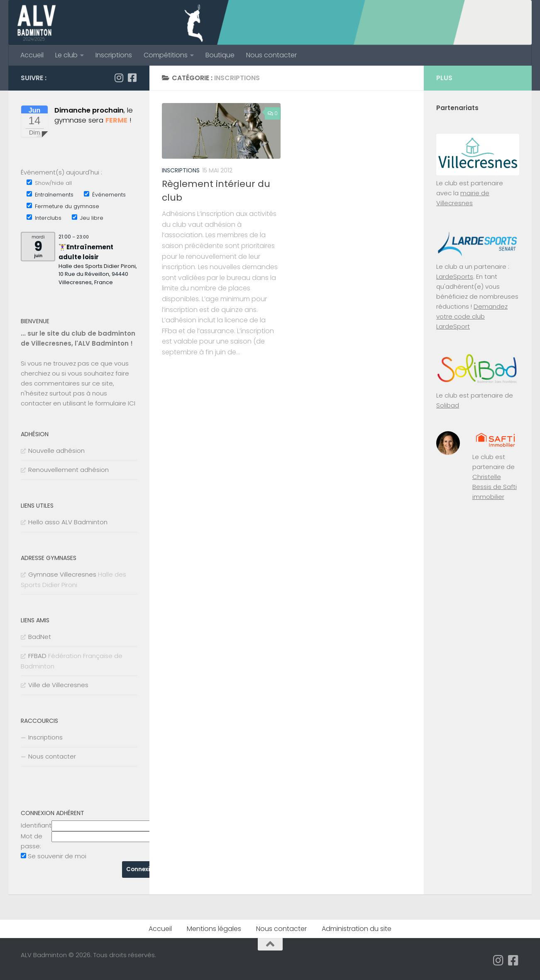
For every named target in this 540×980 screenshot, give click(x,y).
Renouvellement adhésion (68, 470)
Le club (66, 55)
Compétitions (166, 55)
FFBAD (37, 656)
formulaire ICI (115, 403)
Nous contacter (271, 55)
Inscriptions (114, 55)
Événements (105, 195)
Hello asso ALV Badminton (68, 522)
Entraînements (50, 195)
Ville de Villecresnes (58, 685)
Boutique (220, 55)
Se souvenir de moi (57, 856)
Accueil (32, 55)
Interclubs (44, 218)
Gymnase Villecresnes (62, 574)
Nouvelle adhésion (56, 451)
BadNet (40, 637)
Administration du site (357, 929)
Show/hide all (49, 183)
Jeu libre (88, 218)
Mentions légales (214, 929)
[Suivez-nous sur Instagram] (119, 78)
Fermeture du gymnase (63, 206)
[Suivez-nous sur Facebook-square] (132, 78)
